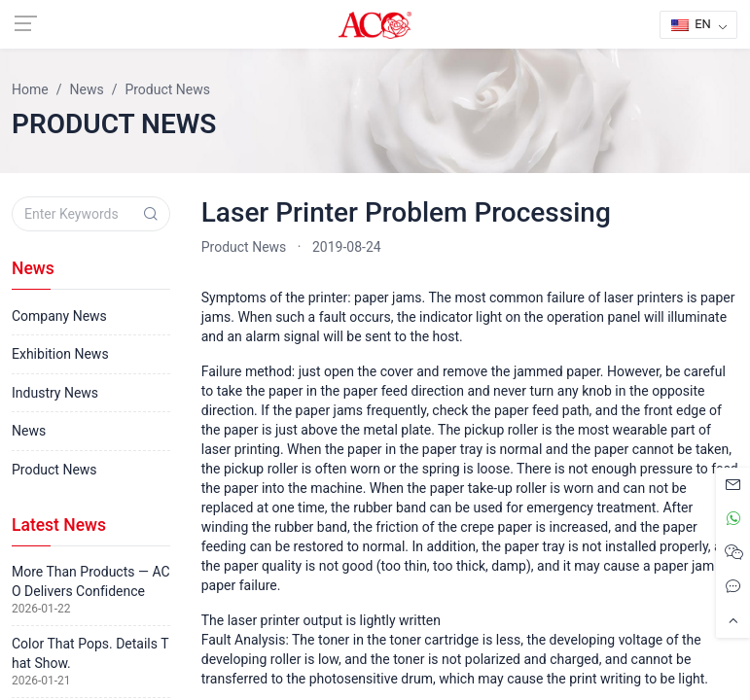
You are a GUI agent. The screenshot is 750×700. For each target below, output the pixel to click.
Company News (59, 316)
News (29, 431)
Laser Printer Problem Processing (406, 212)
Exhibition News (60, 354)
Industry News (55, 393)
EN (691, 24)
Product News (244, 247)
